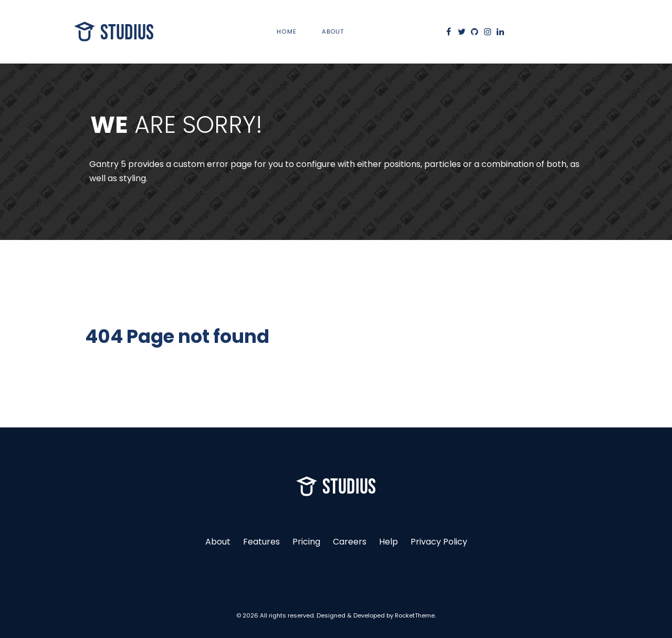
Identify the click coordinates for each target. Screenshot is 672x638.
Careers (350, 542)
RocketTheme (415, 615)
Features (261, 542)
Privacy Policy (439, 542)
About (218, 542)
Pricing (306, 542)
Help (388, 542)
